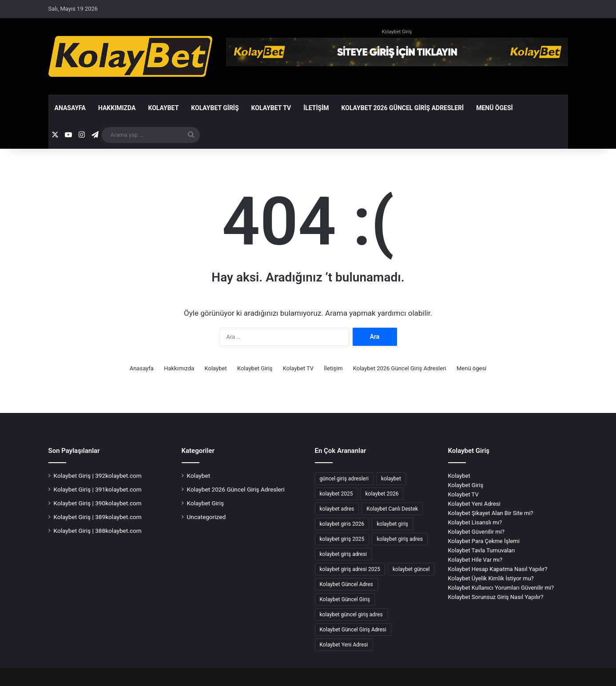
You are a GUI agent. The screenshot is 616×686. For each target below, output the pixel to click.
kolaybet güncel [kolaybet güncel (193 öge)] (411, 569)
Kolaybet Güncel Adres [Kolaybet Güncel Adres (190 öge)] (346, 584)
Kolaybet (163, 108)
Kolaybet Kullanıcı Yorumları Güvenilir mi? (501, 588)
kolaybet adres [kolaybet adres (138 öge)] (337, 509)
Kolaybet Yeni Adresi (474, 504)
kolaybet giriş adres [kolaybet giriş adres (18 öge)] (400, 539)
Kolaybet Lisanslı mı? (475, 522)
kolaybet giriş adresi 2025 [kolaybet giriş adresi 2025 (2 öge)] (350, 569)
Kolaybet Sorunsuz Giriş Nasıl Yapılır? (496, 597)
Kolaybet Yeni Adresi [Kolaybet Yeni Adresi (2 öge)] (344, 645)
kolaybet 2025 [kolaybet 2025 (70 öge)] (336, 494)
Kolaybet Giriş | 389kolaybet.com (98, 517)
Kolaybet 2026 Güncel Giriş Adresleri (403, 108)
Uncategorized (207, 517)
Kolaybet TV (271, 108)
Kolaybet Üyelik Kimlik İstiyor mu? (491, 578)
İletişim (316, 108)
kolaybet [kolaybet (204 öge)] (391, 479)
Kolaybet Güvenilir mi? (477, 532)
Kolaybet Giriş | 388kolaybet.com (98, 531)
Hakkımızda (117, 108)
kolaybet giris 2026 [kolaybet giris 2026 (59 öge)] (342, 524)
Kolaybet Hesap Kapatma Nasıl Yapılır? (498, 569)
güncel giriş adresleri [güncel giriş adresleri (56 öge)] (344, 479)
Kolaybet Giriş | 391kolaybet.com (98, 489)
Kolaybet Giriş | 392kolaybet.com (98, 476)
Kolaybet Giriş (397, 32)
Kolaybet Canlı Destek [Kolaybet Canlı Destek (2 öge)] (392, 509)
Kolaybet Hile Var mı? (475, 560)
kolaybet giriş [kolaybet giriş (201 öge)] (392, 524)
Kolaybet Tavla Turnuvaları (482, 550)
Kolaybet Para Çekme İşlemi (484, 541)
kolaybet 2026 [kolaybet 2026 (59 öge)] (382, 494)
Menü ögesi (495, 108)
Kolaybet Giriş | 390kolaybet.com (98, 503)
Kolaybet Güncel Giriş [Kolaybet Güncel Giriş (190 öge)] (345, 599)
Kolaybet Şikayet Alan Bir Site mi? (491, 513)
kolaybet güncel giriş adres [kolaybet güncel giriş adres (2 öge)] (351, 615)
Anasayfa (70, 108)
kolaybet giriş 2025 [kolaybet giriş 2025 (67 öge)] (342, 539)
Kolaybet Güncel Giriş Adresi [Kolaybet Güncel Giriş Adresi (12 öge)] (353, 630)
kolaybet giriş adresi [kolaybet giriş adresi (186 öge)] (344, 554)
